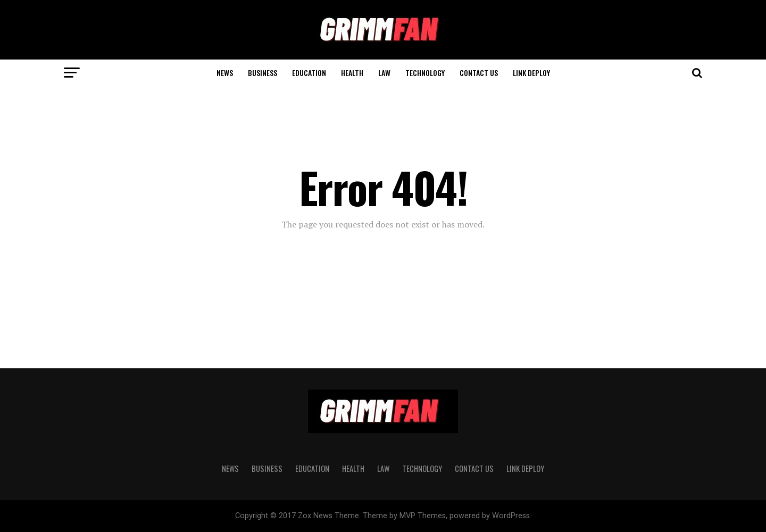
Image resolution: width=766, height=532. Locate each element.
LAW (384, 73)
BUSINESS (263, 73)
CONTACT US (479, 73)
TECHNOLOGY (425, 73)
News (225, 73)
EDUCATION (309, 73)
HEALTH (352, 73)
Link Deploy (531, 73)
